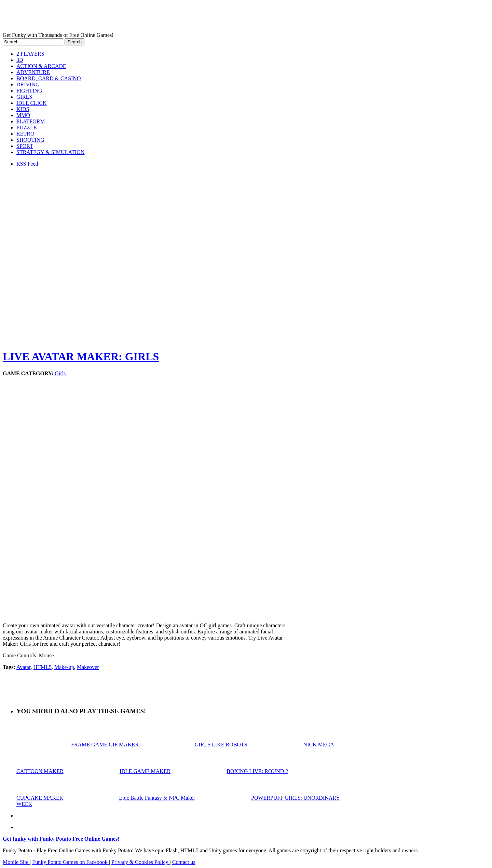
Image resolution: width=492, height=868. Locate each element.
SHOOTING (30, 140)
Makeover (88, 667)
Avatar (24, 667)
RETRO (25, 134)
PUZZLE (27, 128)
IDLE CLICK (31, 103)
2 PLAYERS (30, 54)
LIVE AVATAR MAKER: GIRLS (81, 356)
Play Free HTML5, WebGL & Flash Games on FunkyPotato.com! (119, 17)
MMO (23, 115)
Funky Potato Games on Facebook (70, 862)
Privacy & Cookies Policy (141, 862)
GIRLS (24, 97)
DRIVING (28, 85)
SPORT (25, 146)
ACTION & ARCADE (41, 66)
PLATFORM (31, 121)
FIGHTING (29, 91)
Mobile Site (16, 862)
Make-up (64, 667)
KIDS (23, 109)
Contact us (184, 862)
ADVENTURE (33, 72)
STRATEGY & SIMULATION (50, 152)
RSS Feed (27, 164)
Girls (60, 373)
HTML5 (43, 667)
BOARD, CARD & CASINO (49, 78)
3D (20, 60)
